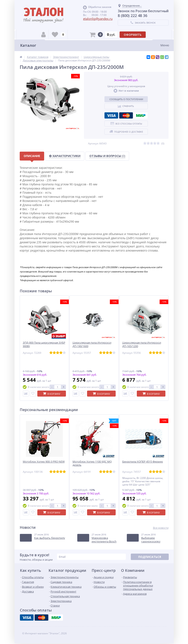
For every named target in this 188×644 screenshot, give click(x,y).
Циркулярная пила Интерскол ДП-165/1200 (142, 344)
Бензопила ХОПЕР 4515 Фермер (143, 462)
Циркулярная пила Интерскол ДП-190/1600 (92, 344)
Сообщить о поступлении (126, 99)
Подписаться (150, 557)
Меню (165, 45)
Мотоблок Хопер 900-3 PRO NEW (44, 462)
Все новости (161, 528)
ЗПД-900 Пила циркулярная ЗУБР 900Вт (44, 344)
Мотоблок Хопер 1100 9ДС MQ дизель (92, 463)
